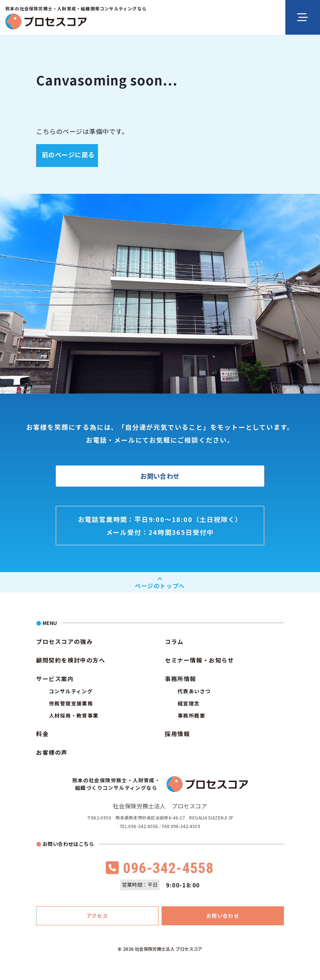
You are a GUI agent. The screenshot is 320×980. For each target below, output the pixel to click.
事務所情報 (181, 679)
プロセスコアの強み (64, 641)
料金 (42, 734)
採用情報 (177, 734)
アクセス (97, 916)
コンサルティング (71, 691)
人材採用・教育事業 (74, 715)
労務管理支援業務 (71, 703)
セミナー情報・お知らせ (200, 660)
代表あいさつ (194, 691)
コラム (174, 641)
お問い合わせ (160, 476)
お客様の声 (52, 752)
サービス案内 (55, 679)
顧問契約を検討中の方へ (71, 660)
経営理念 (189, 703)
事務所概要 (191, 715)
